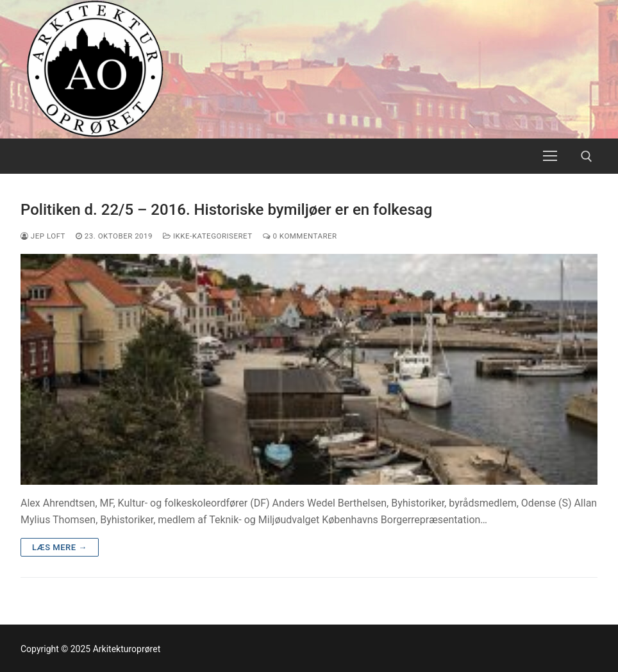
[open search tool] (587, 156)
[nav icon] (550, 156)
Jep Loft (43, 236)
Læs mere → (60, 547)
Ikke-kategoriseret (208, 236)
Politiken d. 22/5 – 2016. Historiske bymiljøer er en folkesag (226, 210)
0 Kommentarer (300, 236)
